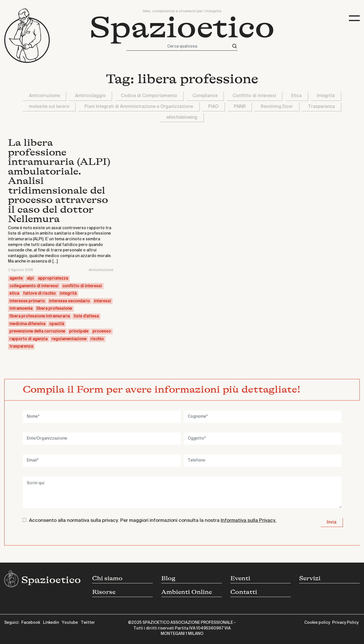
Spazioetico (182, 28)
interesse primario (27, 301)
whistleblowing (182, 117)
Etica (296, 96)
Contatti (244, 592)
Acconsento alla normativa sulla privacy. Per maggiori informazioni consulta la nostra (153, 521)
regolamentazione (69, 339)
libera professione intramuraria (40, 316)
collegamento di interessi (34, 286)
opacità (57, 324)
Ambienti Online (187, 592)
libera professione (54, 309)
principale (79, 331)
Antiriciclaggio (90, 96)
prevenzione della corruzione (37, 331)
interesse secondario (69, 301)
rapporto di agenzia (28, 339)
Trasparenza (321, 107)
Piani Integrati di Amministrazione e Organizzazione (139, 107)
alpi (30, 278)
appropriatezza (53, 278)
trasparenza (21, 346)
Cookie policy (317, 623)
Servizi (310, 578)
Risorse (104, 592)
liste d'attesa (86, 316)
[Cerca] (235, 46)
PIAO (213, 107)
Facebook (31, 623)
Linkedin (51, 623)
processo (102, 331)
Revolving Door (277, 107)
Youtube (70, 623)
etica (14, 294)
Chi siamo (107, 578)
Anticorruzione (45, 96)
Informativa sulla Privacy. (249, 521)
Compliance (205, 96)
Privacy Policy (345, 623)
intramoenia (21, 309)
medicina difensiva (27, 324)
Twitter (88, 623)
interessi (102, 301)
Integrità (326, 96)
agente (16, 278)
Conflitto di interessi (254, 96)
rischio (97, 339)
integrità (68, 294)
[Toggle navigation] (354, 18)
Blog (168, 578)
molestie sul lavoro (49, 107)
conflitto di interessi (82, 286)
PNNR (240, 107)
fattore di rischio (39, 294)
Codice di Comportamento (149, 96)
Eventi (240, 578)
